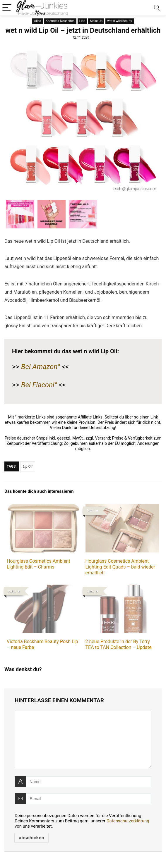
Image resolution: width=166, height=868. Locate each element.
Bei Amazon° (41, 367)
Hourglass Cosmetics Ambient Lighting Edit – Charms (38, 564)
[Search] (157, 8)
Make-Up (96, 21)
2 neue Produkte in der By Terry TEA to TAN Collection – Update (119, 644)
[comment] (83, 740)
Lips (82, 21)
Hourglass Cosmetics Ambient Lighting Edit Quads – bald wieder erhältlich (120, 567)
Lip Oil (28, 466)
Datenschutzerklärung (128, 821)
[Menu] (7, 8)
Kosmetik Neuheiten (60, 21)
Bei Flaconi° (39, 385)
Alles (37, 21)
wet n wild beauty (120, 21)
